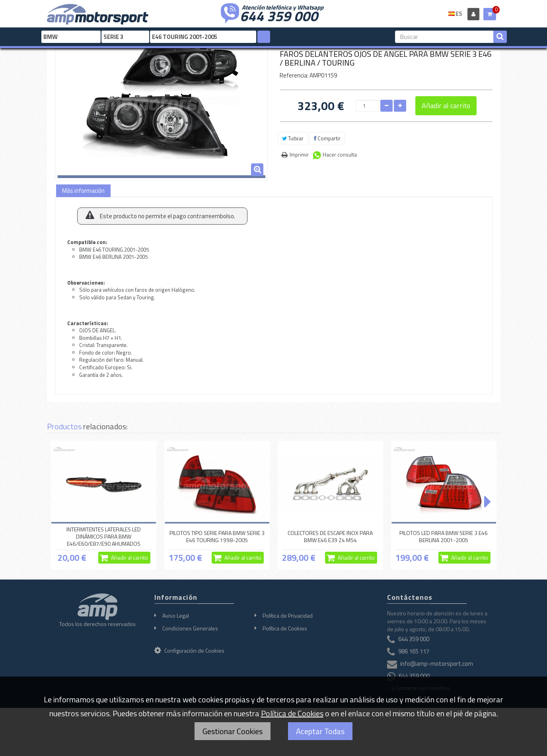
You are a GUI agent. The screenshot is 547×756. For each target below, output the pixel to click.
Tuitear (293, 138)
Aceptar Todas (320, 731)
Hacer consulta (340, 155)
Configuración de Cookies (189, 650)
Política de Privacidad (288, 615)
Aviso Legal (176, 615)
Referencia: (294, 75)
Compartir (327, 138)
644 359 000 (279, 15)
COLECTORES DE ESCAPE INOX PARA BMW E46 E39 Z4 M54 (330, 536)
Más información (83, 191)
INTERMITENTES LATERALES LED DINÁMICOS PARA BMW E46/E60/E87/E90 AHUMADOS (104, 537)
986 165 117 (414, 651)
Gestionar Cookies (233, 731)
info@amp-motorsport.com (437, 664)
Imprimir (299, 155)
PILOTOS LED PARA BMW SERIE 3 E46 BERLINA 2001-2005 (444, 536)
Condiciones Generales (190, 628)
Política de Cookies (285, 628)
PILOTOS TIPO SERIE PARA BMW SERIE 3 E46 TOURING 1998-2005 (217, 536)
